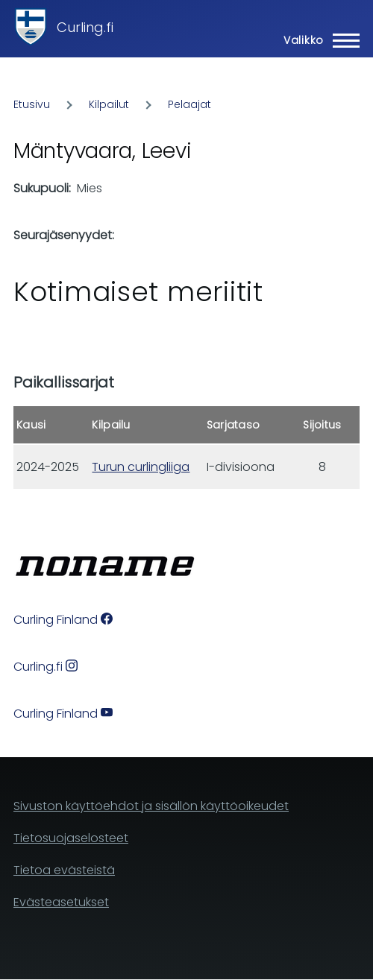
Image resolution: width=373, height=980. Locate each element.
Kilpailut (109, 104)
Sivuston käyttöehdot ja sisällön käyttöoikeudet (151, 806)
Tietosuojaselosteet (71, 838)
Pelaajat (189, 104)
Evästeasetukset (61, 902)
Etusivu (32, 104)
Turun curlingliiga (141, 467)
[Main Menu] (317, 40)
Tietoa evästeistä (64, 870)
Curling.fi (85, 27)
